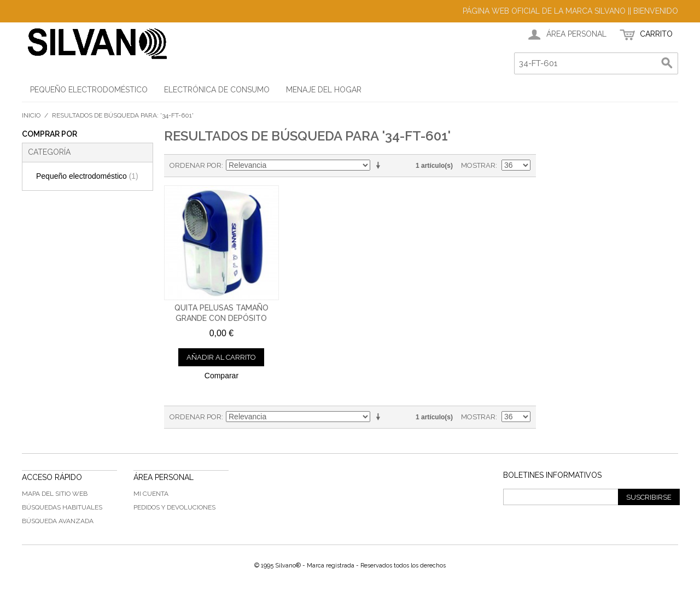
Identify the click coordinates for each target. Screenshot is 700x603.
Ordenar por (196, 165)
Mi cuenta (151, 494)
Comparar (221, 376)
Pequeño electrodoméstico (87, 176)
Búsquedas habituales (62, 507)
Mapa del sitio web (55, 494)
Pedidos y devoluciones (174, 507)
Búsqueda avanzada (58, 521)
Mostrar (478, 165)
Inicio (31, 115)
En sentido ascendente (380, 166)
